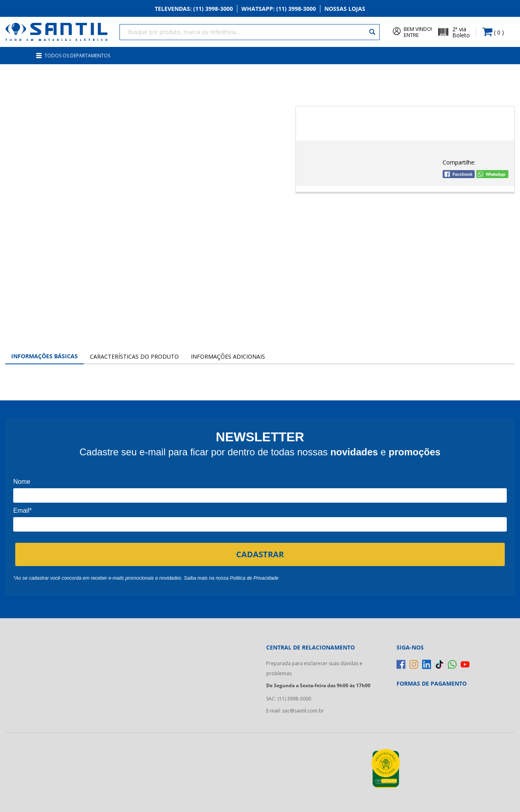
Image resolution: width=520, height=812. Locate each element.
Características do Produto (134, 356)
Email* (22, 511)
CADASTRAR (260, 554)
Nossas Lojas (345, 9)
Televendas (194, 9)
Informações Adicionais (228, 356)
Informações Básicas (45, 356)
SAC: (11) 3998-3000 (289, 699)
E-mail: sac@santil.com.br (295, 711)
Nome (22, 482)
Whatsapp (279, 9)
